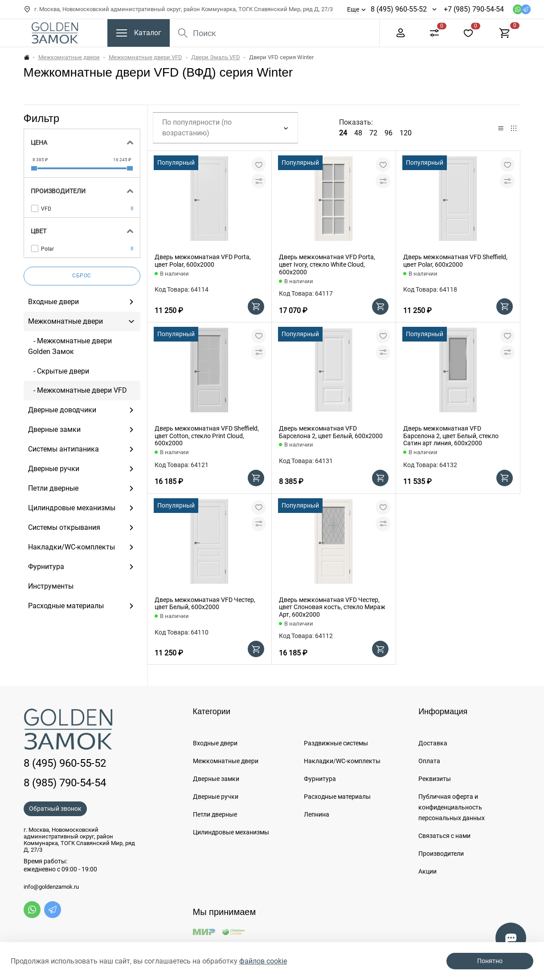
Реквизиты (435, 779)
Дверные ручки (216, 797)
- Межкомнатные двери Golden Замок (70, 346)
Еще (353, 9)
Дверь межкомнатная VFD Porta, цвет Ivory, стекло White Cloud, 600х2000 (327, 264)
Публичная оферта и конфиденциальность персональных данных (452, 807)
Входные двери (215, 743)
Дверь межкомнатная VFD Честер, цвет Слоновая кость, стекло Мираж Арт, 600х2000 (332, 607)
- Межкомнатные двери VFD (78, 390)
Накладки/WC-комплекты (342, 761)
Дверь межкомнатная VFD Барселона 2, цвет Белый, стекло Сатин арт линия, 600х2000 (451, 436)
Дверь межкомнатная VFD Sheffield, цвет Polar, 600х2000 (455, 261)
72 (373, 133)
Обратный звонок (55, 809)
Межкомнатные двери (69, 57)
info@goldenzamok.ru (51, 887)
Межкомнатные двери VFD (145, 57)
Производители (441, 854)
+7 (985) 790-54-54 (474, 9)
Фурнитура (320, 779)
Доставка (433, 743)
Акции (427, 871)
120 (406, 133)
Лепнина (317, 814)
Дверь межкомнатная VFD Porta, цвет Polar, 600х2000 (203, 261)
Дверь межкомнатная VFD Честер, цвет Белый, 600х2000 (205, 604)
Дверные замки (216, 779)
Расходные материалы (337, 797)
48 (358, 133)
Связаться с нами (444, 836)
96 (389, 133)
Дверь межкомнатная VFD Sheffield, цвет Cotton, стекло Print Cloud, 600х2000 (207, 436)
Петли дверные (215, 814)
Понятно (490, 961)
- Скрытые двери (59, 371)
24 (343, 133)
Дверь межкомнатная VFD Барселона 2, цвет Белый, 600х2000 (331, 432)
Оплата (429, 761)
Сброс (82, 276)
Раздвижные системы (336, 743)
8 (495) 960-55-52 (399, 9)
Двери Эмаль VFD (216, 57)
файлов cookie (263, 961)
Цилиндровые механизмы (231, 832)
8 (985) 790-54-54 (65, 783)
